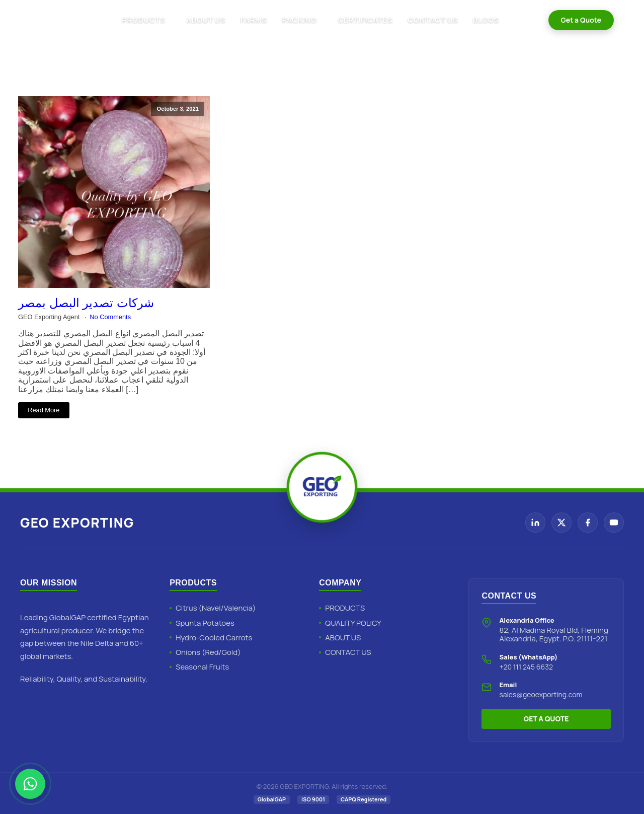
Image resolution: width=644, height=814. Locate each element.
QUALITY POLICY (353, 623)
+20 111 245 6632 (526, 667)
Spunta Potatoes (205, 623)
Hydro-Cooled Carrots (214, 638)
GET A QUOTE (546, 719)
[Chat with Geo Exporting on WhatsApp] (30, 784)
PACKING (300, 20)
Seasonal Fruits (202, 667)
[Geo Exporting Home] (51, 20)
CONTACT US (433, 20)
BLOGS (486, 20)
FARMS (254, 20)
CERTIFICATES (365, 20)
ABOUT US (206, 20)
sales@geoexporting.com (541, 694)
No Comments (110, 317)
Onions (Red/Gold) (208, 652)
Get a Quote (581, 20)
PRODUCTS (143, 20)
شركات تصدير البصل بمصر (86, 303)
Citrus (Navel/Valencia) (216, 608)
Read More (44, 410)
